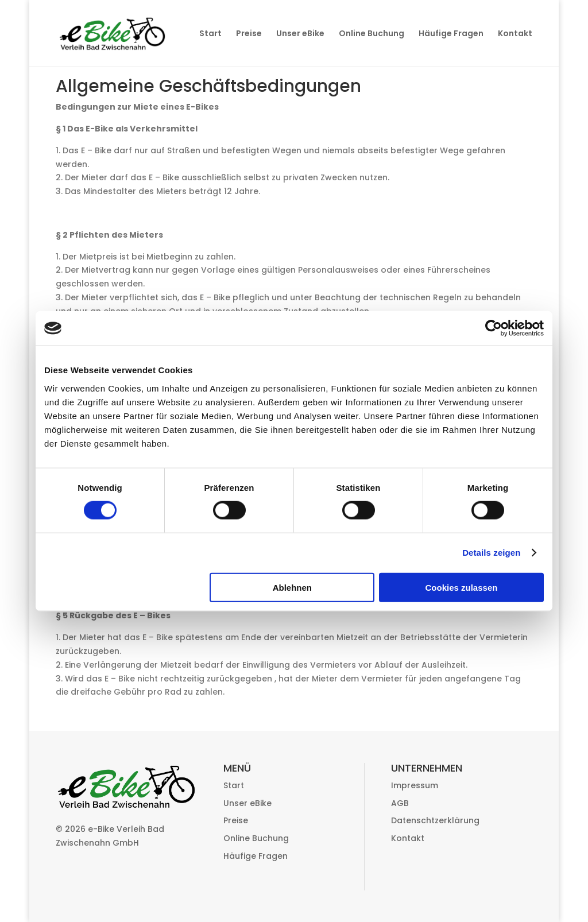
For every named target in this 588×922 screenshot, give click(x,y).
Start (210, 34)
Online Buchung (372, 34)
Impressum (415, 785)
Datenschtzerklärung (435, 820)
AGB (400, 803)
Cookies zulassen (462, 587)
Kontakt (515, 34)
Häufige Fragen (451, 34)
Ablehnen (292, 587)
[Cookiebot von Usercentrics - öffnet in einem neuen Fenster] (494, 328)
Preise (249, 34)
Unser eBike (300, 34)
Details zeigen (491, 553)
